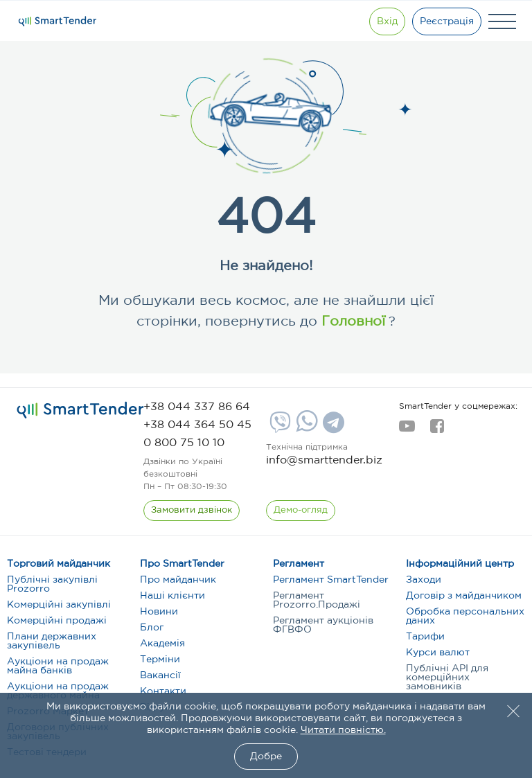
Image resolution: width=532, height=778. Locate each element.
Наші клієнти (172, 596)
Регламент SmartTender (331, 580)
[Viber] (278, 427)
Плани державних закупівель (52, 641)
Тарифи (425, 637)
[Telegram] (332, 427)
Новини (159, 612)
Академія (162, 644)
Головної (351, 321)
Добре (266, 757)
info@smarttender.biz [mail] (324, 460)
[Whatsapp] (305, 429)
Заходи (424, 580)
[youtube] (407, 430)
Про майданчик (178, 580)
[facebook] (437, 430)
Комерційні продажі (57, 621)
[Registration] (447, 21)
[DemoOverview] (301, 511)
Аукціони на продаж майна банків (58, 666)
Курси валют (438, 653)
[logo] (80, 410)
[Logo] (57, 21)
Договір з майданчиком (464, 596)
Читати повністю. (343, 730)
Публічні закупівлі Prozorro (52, 584)
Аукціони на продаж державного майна (58, 691)
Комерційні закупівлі (59, 605)
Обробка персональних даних (465, 616)
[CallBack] (192, 511)
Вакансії (160, 675)
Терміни (160, 660)
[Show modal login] (387, 21)
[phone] (197, 407)
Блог (152, 628)
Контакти (163, 691)
